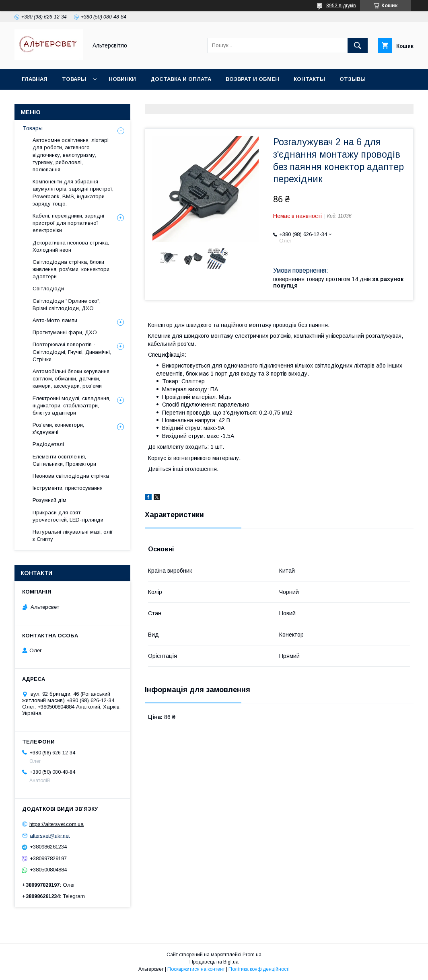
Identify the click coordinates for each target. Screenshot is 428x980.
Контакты (309, 79)
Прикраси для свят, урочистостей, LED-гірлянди (68, 516)
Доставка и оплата (181, 79)
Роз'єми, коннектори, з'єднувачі (58, 428)
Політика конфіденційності (259, 969)
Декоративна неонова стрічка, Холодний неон (71, 246)
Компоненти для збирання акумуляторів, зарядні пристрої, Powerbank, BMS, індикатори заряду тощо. (73, 193)
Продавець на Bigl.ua (214, 962)
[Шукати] (358, 45)
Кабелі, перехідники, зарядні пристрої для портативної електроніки (68, 223)
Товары (74, 79)
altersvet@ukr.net (50, 835)
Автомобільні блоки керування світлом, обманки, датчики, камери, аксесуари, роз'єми (71, 379)
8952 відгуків (341, 6)
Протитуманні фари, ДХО (65, 332)
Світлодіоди (48, 289)
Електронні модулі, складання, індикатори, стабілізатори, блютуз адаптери (71, 406)
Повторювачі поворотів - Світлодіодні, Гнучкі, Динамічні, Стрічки (72, 352)
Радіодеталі (48, 444)
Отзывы (353, 79)
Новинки (122, 79)
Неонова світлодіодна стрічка (71, 476)
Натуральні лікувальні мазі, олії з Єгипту (73, 535)
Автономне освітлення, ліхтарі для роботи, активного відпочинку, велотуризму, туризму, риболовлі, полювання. (71, 155)
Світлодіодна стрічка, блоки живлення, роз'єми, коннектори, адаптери (72, 269)
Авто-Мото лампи (55, 320)
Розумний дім (49, 500)
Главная (35, 79)
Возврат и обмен (252, 79)
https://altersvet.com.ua (57, 824)
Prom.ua (252, 955)
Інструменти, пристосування (68, 488)
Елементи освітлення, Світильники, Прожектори (64, 460)
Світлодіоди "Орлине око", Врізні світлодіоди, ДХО (67, 305)
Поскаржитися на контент (196, 969)
